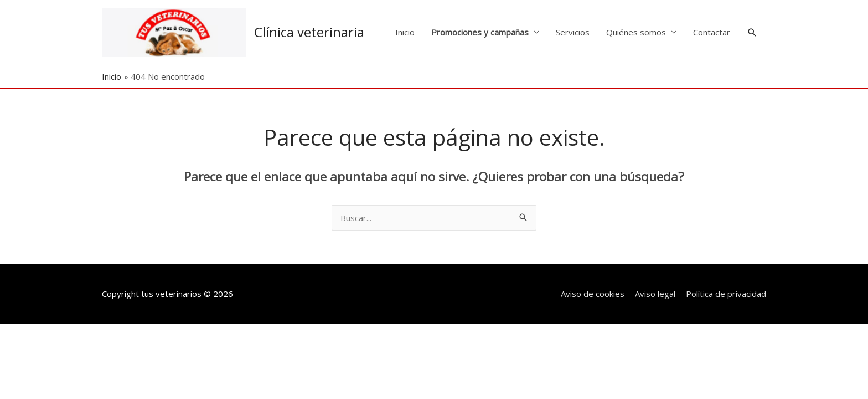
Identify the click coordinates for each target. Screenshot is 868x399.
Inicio (405, 32)
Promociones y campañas (480, 32)
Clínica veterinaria (309, 32)
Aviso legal (655, 294)
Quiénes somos (636, 32)
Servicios (573, 32)
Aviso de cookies (593, 294)
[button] (752, 33)
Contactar (712, 32)
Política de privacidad (726, 294)
